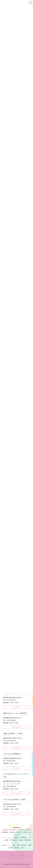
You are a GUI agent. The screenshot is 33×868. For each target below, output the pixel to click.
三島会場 (4, 838)
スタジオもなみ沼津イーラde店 (14, 800)
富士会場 (9, 845)
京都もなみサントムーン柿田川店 (15, 713)
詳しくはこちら (17, 707)
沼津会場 (10, 838)
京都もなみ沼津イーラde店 (13, 733)
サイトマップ (16, 856)
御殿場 (17, 843)
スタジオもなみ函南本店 (12, 754)
